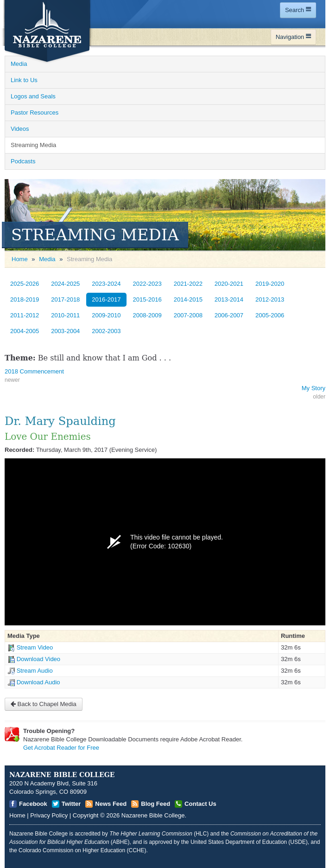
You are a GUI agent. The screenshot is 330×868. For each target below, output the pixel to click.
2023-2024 (106, 284)
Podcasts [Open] (23, 161)
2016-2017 (106, 299)
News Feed (111, 804)
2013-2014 (229, 299)
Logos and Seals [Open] (33, 96)
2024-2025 (65, 284)
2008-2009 (147, 315)
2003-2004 (65, 331)
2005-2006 (270, 315)
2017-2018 (65, 299)
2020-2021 (229, 284)
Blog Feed (155, 804)
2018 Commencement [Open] (34, 371)
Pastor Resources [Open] (35, 113)
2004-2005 (25, 331)
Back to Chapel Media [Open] (44, 704)
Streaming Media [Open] (33, 145)
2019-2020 (270, 284)
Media (47, 259)
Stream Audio (35, 671)
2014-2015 (188, 299)
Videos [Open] (20, 129)
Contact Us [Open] (200, 804)
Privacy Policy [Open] (49, 815)
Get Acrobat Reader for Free (61, 748)
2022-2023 (147, 284)
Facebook (33, 804)
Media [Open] (19, 64)
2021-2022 (188, 284)
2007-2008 (188, 315)
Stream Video (35, 647)
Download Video (38, 659)
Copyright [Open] (86, 815)
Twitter (71, 804)
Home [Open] (20, 259)
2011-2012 (25, 315)
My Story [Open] (314, 388)
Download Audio (38, 682)
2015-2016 (147, 299)
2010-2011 (65, 315)
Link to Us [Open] (24, 80)
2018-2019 (25, 299)
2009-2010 (106, 315)
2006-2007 (229, 315)
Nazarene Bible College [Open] (153, 815)
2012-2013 (270, 299)
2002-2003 (106, 331)
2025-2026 (25, 284)
